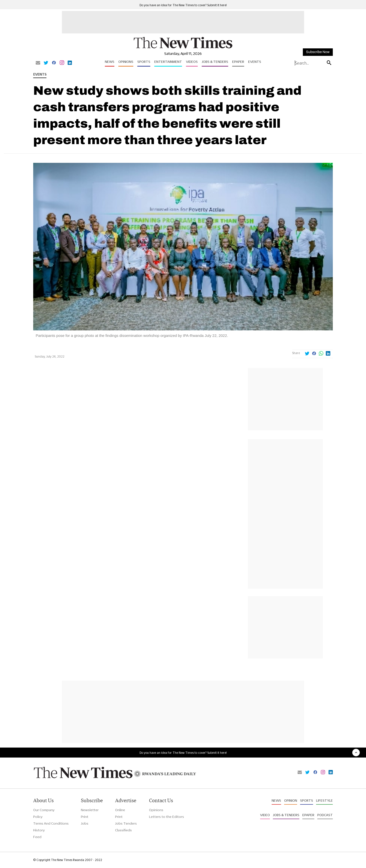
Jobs (85, 823)
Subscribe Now (318, 52)
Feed (37, 837)
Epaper (238, 62)
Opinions (126, 62)
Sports (144, 62)
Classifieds (123, 830)
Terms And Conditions (51, 823)
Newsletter (90, 810)
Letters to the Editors (167, 817)
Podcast (325, 815)
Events (255, 62)
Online (120, 810)
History (39, 830)
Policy (38, 817)
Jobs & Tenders (215, 62)
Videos (192, 62)
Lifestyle (324, 800)
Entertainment (168, 62)
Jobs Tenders (126, 823)
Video (265, 815)
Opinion (291, 800)
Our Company (44, 810)
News (110, 62)
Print (85, 817)
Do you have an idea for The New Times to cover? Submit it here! (183, 5)
